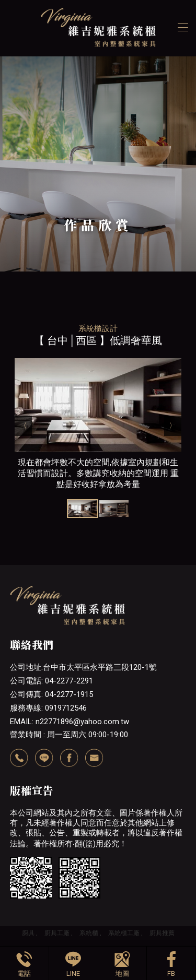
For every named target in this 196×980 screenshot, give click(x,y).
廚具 (28, 933)
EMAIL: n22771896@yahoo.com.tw (70, 722)
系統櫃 (89, 933)
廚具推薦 (162, 933)
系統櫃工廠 (124, 933)
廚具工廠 (57, 933)
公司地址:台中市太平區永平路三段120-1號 (83, 667)
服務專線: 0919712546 (48, 708)
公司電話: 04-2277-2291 (51, 681)
